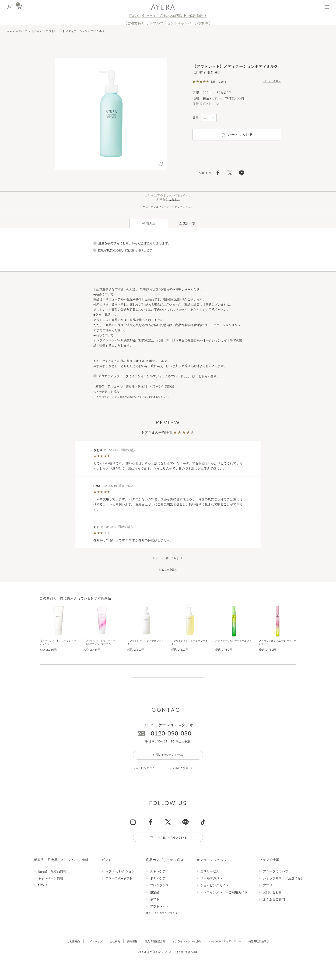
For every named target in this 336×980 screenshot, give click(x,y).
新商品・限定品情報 (52, 884)
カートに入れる (237, 135)
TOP (10, 31)
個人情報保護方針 (152, 954)
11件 (222, 82)
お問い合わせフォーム (168, 765)
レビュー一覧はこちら (166, 550)
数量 (196, 118)
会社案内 (107, 954)
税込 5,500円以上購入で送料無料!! (289, 972)
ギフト (155, 912)
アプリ (268, 898)
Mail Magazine (173, 849)
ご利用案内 (61, 954)
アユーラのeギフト (119, 891)
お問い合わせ (272, 905)
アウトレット (159, 919)
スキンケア (158, 884)
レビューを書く (270, 81)
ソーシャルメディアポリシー (232, 954)
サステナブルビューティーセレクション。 (168, 207)
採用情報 (126, 954)
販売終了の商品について (168, 681)
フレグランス (159, 898)
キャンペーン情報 (51, 891)
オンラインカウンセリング (165, 926)
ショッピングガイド (147, 779)
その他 (39, 31)
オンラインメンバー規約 (188, 954)
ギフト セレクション (120, 884)
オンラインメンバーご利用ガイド (224, 905)
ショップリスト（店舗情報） (283, 891)
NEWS (43, 898)
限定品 (155, 905)
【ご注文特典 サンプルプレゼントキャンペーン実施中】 (168, 23)
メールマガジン (212, 891)
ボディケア (24, 31)
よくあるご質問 (185, 779)
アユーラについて (276, 884)
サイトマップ (85, 954)
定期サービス (210, 884)
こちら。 (174, 199)
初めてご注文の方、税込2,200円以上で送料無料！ (168, 16)
